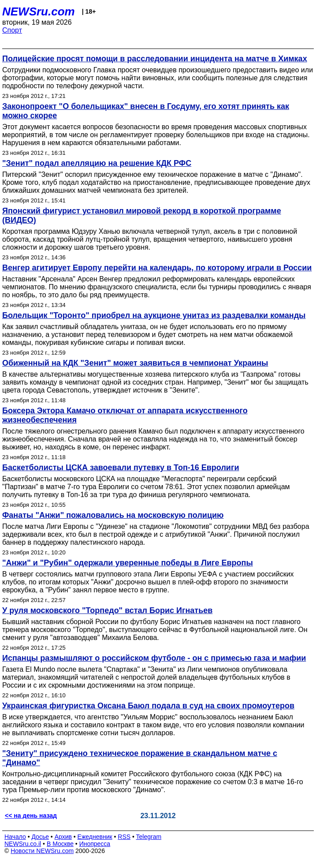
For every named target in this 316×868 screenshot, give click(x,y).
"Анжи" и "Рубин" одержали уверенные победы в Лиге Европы (128, 563)
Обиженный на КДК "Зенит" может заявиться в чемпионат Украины (135, 363)
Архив (63, 837)
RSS (124, 837)
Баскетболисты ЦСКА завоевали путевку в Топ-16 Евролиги (121, 468)
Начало (15, 837)
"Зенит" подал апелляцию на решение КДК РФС (97, 163)
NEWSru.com (39, 11)
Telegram (149, 837)
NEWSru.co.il (23, 844)
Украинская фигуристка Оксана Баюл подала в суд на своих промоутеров (148, 706)
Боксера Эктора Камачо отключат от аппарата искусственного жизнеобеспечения (125, 415)
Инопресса (95, 844)
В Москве (60, 844)
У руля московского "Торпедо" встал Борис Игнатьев (107, 610)
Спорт (12, 30)
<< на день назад (31, 816)
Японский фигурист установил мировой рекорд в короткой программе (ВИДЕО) (142, 215)
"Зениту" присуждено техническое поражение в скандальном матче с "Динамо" (140, 758)
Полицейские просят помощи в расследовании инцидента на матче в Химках (155, 59)
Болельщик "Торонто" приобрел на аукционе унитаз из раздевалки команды (154, 315)
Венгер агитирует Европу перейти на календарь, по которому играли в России (157, 268)
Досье (40, 837)
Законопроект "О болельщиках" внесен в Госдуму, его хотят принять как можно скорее (146, 111)
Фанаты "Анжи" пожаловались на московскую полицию (113, 515)
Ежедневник (95, 837)
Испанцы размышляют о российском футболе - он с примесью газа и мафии (154, 658)
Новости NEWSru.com (42, 851)
